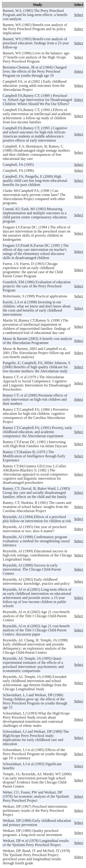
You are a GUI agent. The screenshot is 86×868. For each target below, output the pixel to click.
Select (79, 15)
